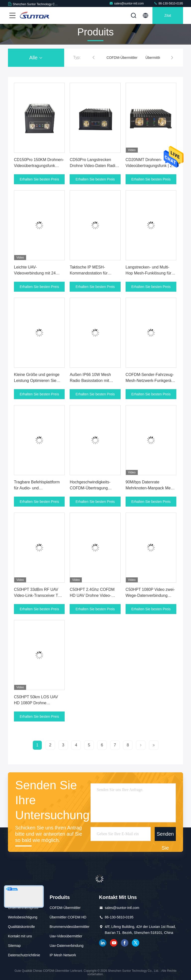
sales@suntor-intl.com (126, 3)
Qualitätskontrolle (21, 927)
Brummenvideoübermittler (69, 927)
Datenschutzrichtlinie (24, 955)
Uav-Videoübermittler (66, 936)
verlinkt (103, 943)
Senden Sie (165, 836)
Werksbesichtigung (23, 917)
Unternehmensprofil (23, 908)
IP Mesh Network (63, 955)
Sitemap (14, 946)
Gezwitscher (136, 943)
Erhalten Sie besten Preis (39, 179)
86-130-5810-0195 (168, 3)
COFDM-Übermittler (122, 58)
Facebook (125, 943)
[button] (94, 58)
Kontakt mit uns (20, 936)
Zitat (168, 15)
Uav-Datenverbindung (66, 946)
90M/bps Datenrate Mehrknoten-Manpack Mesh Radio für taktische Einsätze (150, 488)
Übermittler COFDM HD (68, 917)
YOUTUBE (114, 943)
